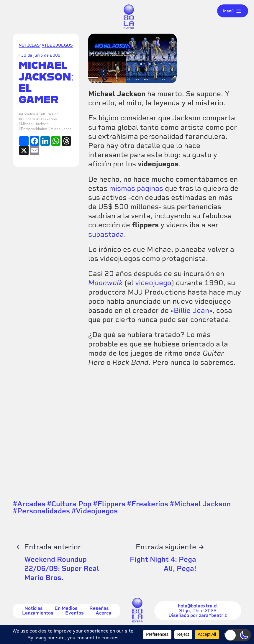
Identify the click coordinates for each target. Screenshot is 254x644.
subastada (106, 234)
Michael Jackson (35, 124)
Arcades (28, 114)
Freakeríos (48, 119)
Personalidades (34, 129)
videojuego (153, 283)
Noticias (29, 45)
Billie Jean (191, 310)
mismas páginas (136, 188)
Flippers (28, 119)
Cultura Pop (49, 114)
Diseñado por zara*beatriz (198, 615)
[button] (238, 635)
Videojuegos (57, 45)
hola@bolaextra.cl (198, 606)
